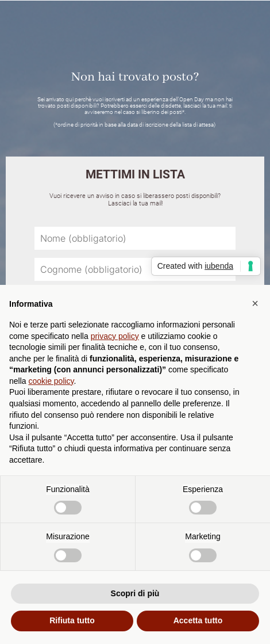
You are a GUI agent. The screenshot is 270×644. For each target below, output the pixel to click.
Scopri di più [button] (135, 593)
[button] (255, 303)
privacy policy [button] (115, 336)
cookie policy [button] (51, 381)
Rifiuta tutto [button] (72, 620)
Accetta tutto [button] (198, 620)
